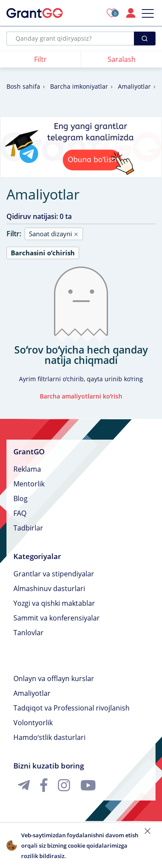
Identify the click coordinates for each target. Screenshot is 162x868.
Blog (21, 498)
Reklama (27, 469)
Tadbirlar (28, 528)
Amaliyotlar (134, 86)
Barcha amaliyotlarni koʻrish (81, 396)
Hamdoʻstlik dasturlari (49, 737)
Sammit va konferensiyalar (57, 618)
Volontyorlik (33, 723)
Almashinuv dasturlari (49, 588)
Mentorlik (29, 484)
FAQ (20, 513)
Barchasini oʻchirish (43, 253)
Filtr (40, 59)
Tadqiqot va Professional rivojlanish (71, 708)
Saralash (122, 59)
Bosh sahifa (23, 86)
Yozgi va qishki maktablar (54, 603)
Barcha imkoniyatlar (79, 86)
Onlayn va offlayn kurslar (54, 678)
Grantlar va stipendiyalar (54, 574)
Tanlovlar (29, 633)
